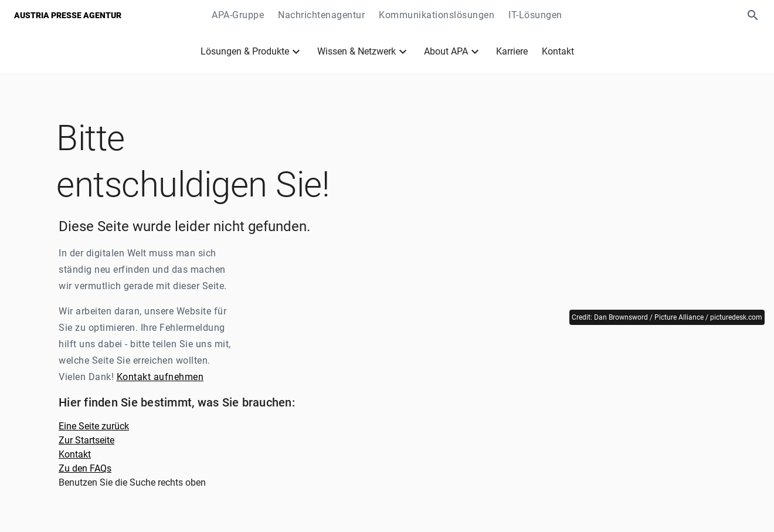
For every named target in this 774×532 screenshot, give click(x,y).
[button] (753, 15)
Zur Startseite (86, 440)
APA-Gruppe (238, 15)
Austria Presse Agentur (68, 15)
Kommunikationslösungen (437, 15)
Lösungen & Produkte (245, 51)
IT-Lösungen (535, 15)
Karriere (512, 51)
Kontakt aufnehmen (160, 377)
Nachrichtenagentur (321, 15)
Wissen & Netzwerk (357, 51)
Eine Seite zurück (94, 426)
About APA (446, 51)
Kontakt (558, 51)
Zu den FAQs (85, 468)
